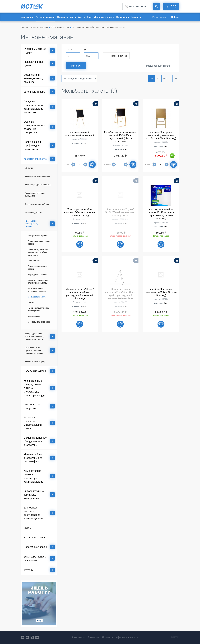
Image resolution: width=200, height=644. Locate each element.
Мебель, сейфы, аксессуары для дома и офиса (33, 458)
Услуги (81, 17)
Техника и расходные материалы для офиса (33, 423)
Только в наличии (119, 56)
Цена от (69, 50)
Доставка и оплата (104, 17)
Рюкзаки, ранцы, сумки (33, 64)
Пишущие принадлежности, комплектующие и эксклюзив (34, 107)
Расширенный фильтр (158, 66)
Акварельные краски (38, 235)
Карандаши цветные (37, 274)
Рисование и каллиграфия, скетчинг (88, 27)
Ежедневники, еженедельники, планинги (33, 78)
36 (151, 78)
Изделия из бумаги (35, 371)
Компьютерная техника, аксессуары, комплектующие (33, 476)
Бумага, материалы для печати (35, 558)
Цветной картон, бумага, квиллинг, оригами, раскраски (34, 350)
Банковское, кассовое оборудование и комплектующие (33, 513)
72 (158, 78)
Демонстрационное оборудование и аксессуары (35, 441)
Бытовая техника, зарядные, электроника (34, 495)
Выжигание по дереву (35, 361)
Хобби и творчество (60, 27)
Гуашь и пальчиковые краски (38, 267)
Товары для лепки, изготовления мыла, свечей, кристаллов (34, 336)
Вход (177, 17)
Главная (25, 27)
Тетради (28, 570)
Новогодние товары (35, 547)
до (85, 50)
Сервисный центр (67, 17)
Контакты (136, 17)
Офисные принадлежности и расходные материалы (35, 127)
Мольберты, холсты (37, 297)
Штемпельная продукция (32, 406)
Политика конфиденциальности (120, 637)
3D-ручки (29, 168)
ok (32, 637)
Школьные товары (35, 92)
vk (23, 637)
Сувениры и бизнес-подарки (35, 51)
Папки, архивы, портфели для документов (32, 145)
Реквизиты (78, 637)
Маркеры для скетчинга (39, 322)
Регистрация (159, 17)
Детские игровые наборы (37, 204)
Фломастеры (34, 316)
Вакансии (93, 637)
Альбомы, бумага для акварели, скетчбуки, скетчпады (38, 252)
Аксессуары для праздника (38, 176)
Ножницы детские (33, 212)
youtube (37, 637)
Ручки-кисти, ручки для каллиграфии (39, 309)
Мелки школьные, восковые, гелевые (37, 290)
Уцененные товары (35, 537)
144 (165, 78)
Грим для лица (35, 261)
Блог (90, 17)
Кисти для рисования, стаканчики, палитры (38, 281)
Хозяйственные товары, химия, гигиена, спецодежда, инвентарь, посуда (34, 388)
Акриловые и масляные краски (39, 242)
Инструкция (27, 17)
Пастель (32, 302)
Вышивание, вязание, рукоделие (35, 194)
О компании (122, 17)
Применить (76, 66)
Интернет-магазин (45, 17)
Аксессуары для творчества (38, 185)
